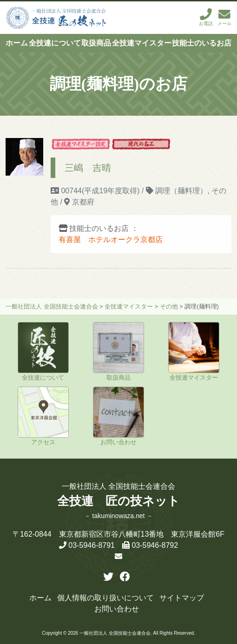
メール (224, 17)
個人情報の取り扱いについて (105, 598)
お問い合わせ (117, 609)
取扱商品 (96, 43)
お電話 (206, 17)
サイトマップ (182, 598)
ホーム (17, 43)
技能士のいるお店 (202, 43)
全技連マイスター (142, 43)
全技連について (55, 43)
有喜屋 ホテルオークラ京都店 (111, 240)
